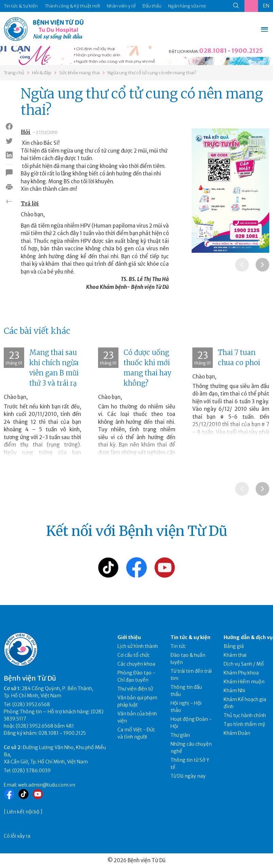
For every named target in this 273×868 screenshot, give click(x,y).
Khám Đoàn (237, 733)
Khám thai (235, 655)
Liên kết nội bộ (23, 812)
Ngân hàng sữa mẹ (187, 6)
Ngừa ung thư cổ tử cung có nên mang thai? (152, 73)
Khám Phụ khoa (241, 673)
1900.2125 (247, 51)
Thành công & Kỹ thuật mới (72, 6)
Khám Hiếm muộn (244, 682)
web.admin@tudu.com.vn (47, 785)
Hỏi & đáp (42, 73)
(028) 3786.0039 (31, 771)
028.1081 (213, 51)
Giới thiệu (129, 637)
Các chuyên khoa (136, 664)
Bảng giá (234, 646)
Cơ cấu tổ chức (134, 655)
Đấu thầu (152, 6)
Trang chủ (14, 73)
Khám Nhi (234, 691)
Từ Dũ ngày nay (188, 776)
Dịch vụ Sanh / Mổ (244, 664)
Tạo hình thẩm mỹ (244, 724)
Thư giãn (180, 735)
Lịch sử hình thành (138, 646)
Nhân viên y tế (121, 6)
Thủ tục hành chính (245, 715)
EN (266, 6)
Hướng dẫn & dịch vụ (248, 637)
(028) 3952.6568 (31, 704)
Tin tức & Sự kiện (21, 6)
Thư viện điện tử (135, 689)
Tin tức (178, 646)
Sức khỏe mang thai (79, 73)
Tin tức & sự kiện (190, 637)
